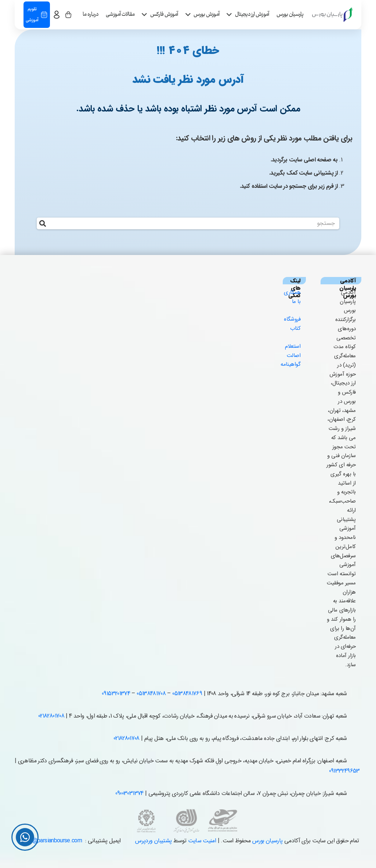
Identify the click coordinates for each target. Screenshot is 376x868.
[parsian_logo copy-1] (332, 15)
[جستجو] (188, 223)
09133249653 (344, 771)
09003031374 (129, 793)
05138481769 (187, 694)
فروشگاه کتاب (292, 324)
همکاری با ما (292, 297)
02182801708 (51, 716)
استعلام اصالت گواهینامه (290, 355)
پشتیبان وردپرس (153, 841)
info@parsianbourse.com (52, 841)
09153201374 (116, 694)
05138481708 (151, 694)
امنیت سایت (202, 841)
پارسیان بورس (267, 841)
